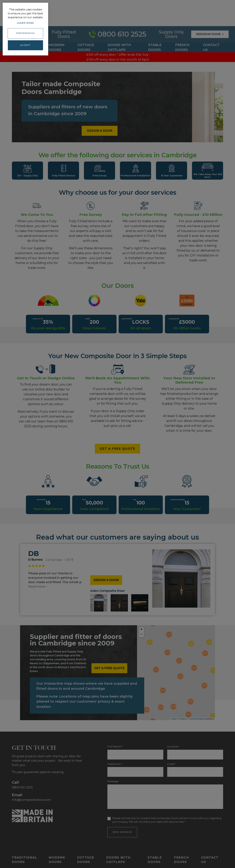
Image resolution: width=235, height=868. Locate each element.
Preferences (26, 33)
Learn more (26, 23)
